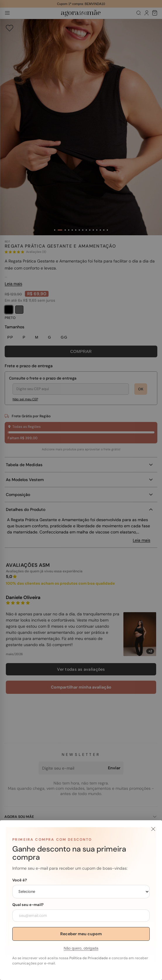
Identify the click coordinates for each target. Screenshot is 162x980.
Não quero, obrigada (81, 948)
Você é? (20, 880)
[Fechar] (153, 829)
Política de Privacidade (89, 958)
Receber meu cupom (81, 934)
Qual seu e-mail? (28, 905)
